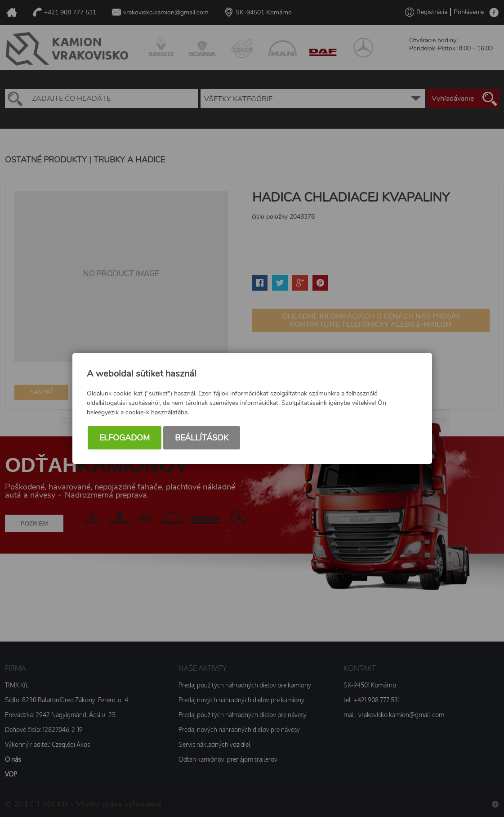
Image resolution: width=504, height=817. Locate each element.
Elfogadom (125, 439)
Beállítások (202, 439)
